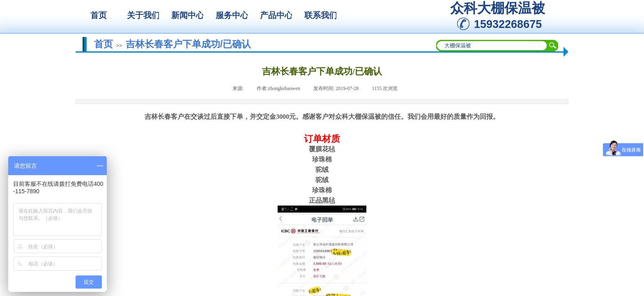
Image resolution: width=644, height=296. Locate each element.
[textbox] (492, 46)
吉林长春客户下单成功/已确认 (188, 44)
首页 (103, 44)
